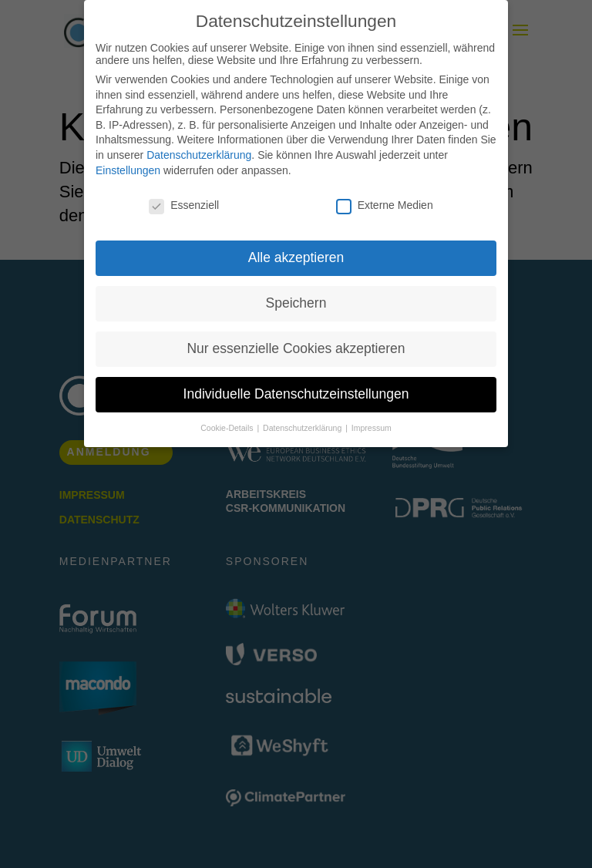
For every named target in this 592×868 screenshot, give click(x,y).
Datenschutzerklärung (199, 155)
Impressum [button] (372, 428)
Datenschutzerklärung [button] (303, 428)
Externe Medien (385, 205)
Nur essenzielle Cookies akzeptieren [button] (296, 348)
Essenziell (184, 205)
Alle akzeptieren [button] (296, 257)
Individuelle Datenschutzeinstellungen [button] (296, 394)
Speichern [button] (296, 303)
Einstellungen (128, 170)
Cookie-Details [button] (228, 428)
